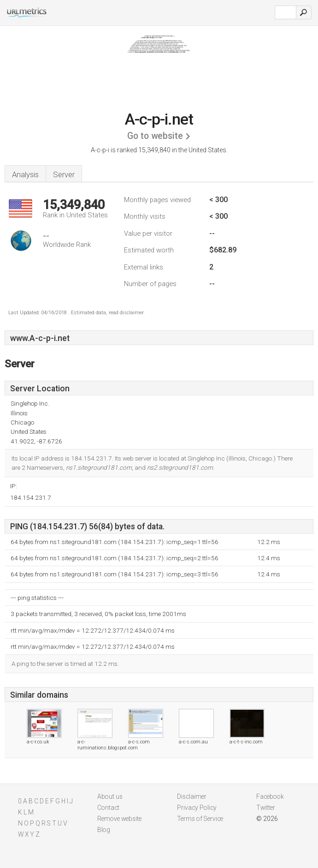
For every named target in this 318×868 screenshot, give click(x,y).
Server (64, 174)
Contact (108, 808)
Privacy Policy (197, 808)
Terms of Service (200, 819)
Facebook (270, 796)
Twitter (266, 808)
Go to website (155, 136)
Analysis (25, 174)
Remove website (119, 819)
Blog (104, 830)
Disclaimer (192, 796)
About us (110, 796)
